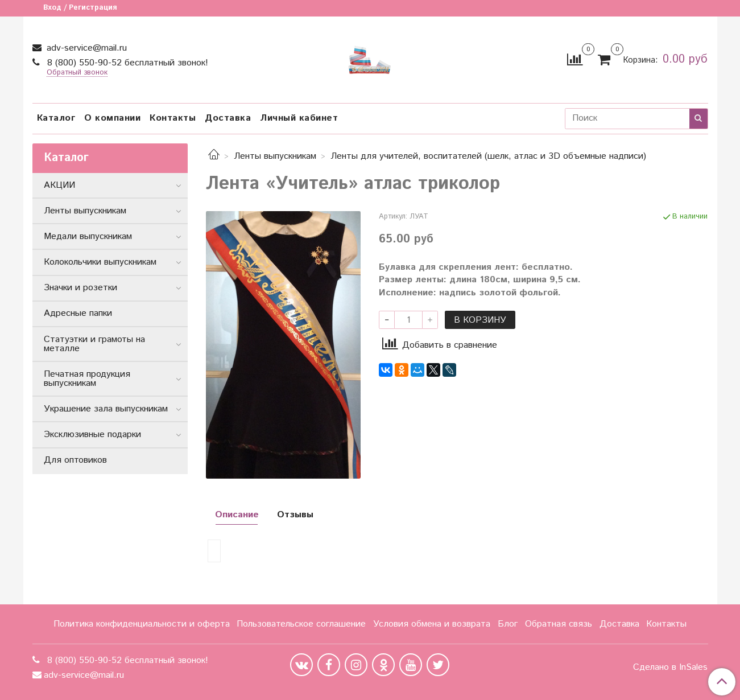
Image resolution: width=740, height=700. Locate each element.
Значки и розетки (80, 288)
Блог (508, 624)
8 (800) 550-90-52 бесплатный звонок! (126, 63)
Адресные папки (78, 313)
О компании (112, 118)
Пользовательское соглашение (301, 624)
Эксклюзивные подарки (92, 435)
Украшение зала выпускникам (106, 409)
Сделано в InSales (670, 668)
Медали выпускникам (88, 236)
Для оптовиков (75, 460)
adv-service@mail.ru (85, 48)
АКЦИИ (59, 185)
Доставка (228, 118)
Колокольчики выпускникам (100, 262)
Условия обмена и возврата (432, 624)
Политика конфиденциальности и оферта (142, 624)
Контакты (173, 118)
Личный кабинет (299, 118)
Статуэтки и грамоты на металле (94, 344)
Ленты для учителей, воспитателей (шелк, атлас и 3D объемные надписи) (488, 156)
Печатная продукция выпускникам (87, 379)
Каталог (56, 118)
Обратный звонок (77, 73)
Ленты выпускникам (275, 156)
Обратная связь (559, 624)
